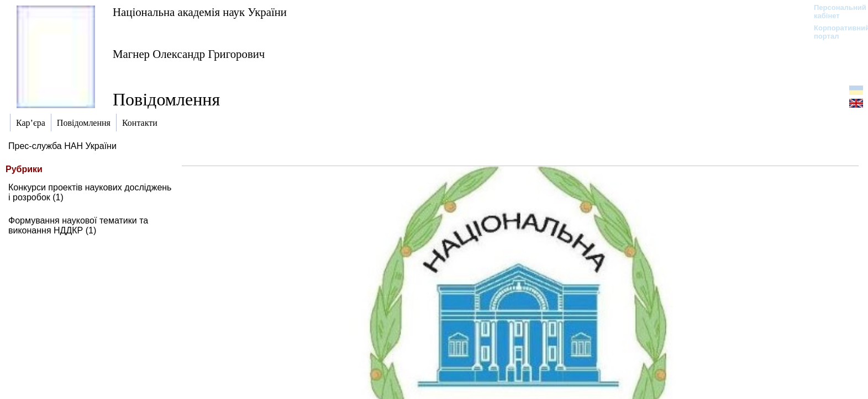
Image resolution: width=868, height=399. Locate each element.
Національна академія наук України (200, 12)
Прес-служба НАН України (62, 146)
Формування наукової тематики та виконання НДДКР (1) (78, 225)
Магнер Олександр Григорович (189, 54)
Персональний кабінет (835, 12)
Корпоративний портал (835, 32)
